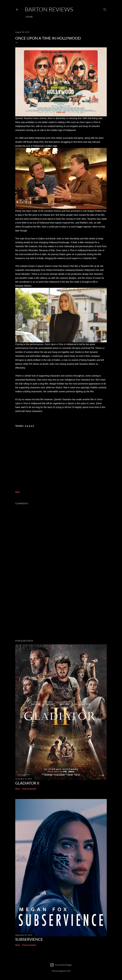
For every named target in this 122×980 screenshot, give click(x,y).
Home (29, 17)
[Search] (105, 9)
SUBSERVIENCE (29, 939)
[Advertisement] (61, 609)
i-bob (68, 971)
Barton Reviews (49, 9)
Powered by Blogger (61, 965)
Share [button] (18, 492)
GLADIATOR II (27, 783)
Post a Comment (29, 789)
